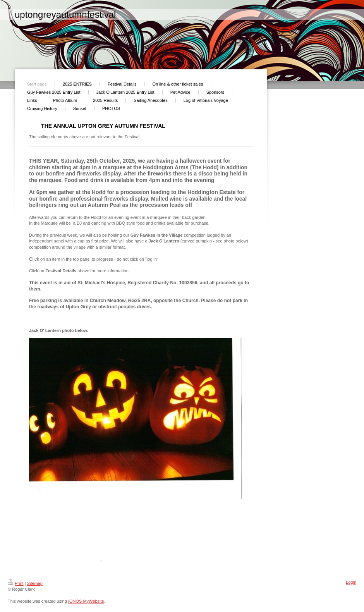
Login (351, 582)
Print (16, 583)
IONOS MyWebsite (86, 601)
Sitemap (35, 583)
